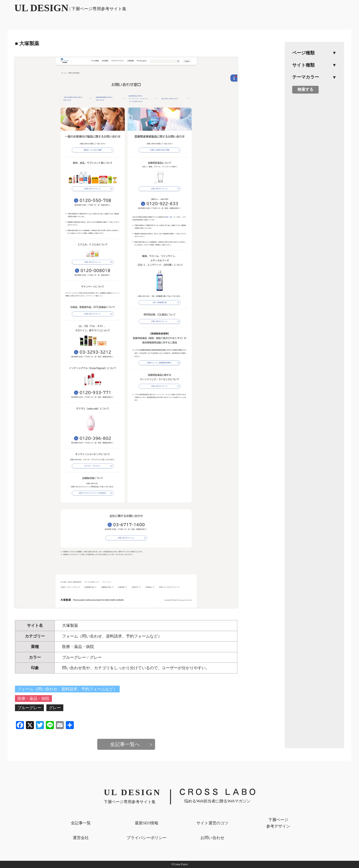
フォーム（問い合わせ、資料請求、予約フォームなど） (112, 636)
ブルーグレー (74, 657)
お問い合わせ (212, 838)
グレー (96, 657)
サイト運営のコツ (212, 823)
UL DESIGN (71, 8)
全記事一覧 (81, 823)
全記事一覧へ (125, 744)
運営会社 (81, 838)
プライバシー (147, 838)
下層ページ (278, 823)
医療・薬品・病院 (78, 647)
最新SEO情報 (147, 823)
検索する (305, 89)
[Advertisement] (314, 175)
